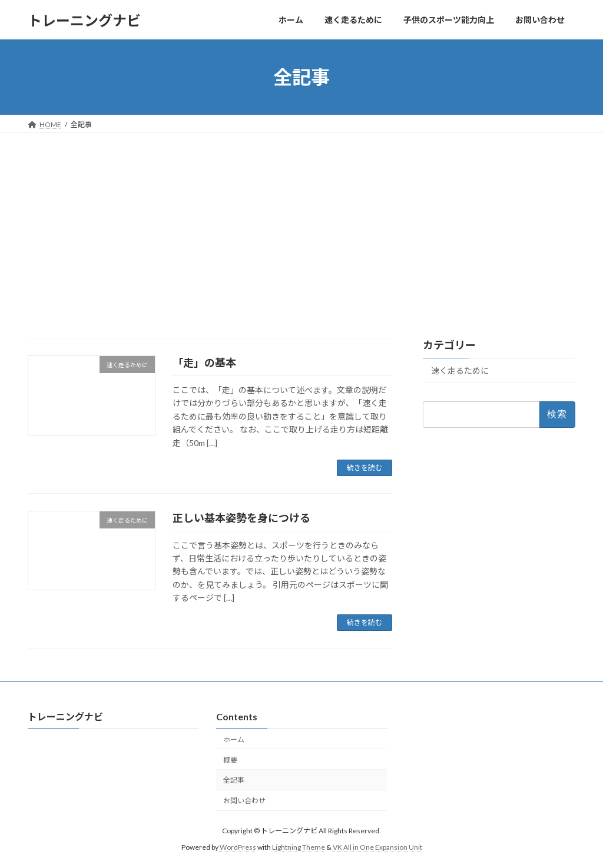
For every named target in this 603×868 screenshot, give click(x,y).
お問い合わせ (244, 801)
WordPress (238, 847)
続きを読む (365, 468)
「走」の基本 (204, 363)
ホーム (234, 739)
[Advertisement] (301, 221)
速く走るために (460, 370)
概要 (230, 760)
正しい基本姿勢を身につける (241, 518)
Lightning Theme (299, 847)
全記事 (234, 781)
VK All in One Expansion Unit (377, 847)
